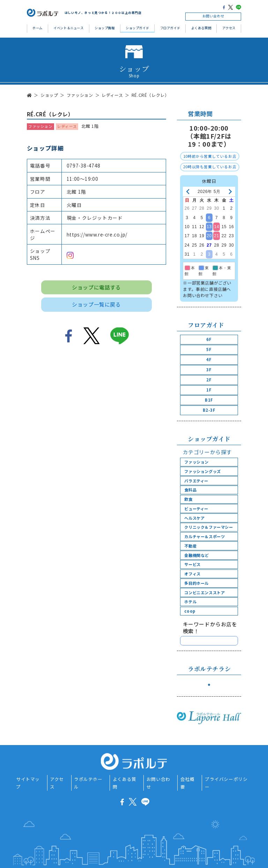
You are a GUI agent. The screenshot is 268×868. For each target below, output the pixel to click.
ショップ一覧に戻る (96, 304)
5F (209, 349)
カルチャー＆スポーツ (204, 536)
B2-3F (209, 410)
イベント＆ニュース (68, 28)
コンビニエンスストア (204, 592)
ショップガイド (137, 28)
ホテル (190, 602)
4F (209, 359)
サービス (192, 564)
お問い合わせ (214, 16)
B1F (209, 400)
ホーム (38, 28)
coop (190, 611)
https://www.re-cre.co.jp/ (97, 234)
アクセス (229, 28)
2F (209, 380)
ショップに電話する (96, 287)
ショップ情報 (105, 28)
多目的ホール (196, 583)
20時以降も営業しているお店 (210, 167)
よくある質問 (201, 28)
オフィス (192, 574)
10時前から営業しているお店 (210, 156)
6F (209, 339)
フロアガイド (170, 28)
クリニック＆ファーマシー (209, 527)
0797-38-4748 (84, 165)
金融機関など (196, 555)
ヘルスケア (194, 518)
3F (209, 370)
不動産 (190, 546)
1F (209, 390)
